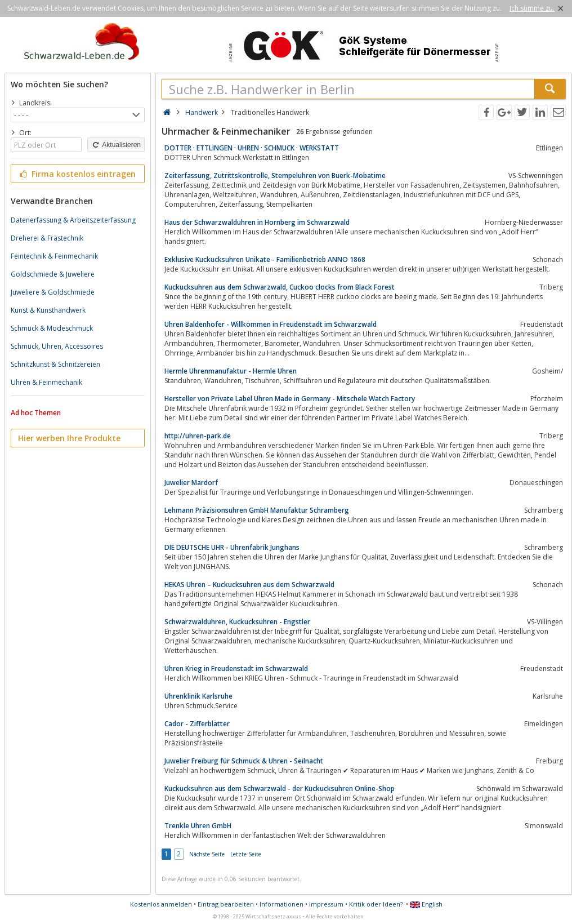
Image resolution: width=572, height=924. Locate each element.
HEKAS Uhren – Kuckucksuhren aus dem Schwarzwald (249, 585)
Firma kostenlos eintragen (77, 174)
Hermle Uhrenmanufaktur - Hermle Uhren (231, 371)
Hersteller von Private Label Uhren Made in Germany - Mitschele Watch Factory (290, 399)
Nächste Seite (207, 854)
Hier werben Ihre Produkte (69, 438)
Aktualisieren (116, 145)
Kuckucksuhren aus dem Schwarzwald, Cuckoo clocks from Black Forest (280, 287)
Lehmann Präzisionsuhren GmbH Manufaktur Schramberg (257, 510)
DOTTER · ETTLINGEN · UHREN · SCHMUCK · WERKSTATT (252, 148)
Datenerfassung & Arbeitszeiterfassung (73, 220)
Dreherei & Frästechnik (47, 238)
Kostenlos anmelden (161, 904)
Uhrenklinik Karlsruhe (198, 696)
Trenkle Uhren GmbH (198, 826)
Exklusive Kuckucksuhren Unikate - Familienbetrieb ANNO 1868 (265, 259)
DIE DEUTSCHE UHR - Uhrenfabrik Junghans (232, 547)
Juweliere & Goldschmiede (53, 292)
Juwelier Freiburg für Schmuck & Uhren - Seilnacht (244, 761)
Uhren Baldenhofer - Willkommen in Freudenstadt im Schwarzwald (271, 324)
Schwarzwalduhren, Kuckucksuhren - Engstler (237, 622)
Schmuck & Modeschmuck (52, 328)
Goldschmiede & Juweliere (53, 274)
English (426, 904)
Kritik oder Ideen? (376, 904)
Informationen (281, 904)
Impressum (326, 904)
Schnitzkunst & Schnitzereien (55, 364)
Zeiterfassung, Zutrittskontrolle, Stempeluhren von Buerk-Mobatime (275, 176)
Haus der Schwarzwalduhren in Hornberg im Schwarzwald (257, 222)
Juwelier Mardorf (191, 483)
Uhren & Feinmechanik (46, 382)
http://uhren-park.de (198, 436)
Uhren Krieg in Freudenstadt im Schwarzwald (236, 668)
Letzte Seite (246, 854)
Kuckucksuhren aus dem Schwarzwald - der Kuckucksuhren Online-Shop (280, 788)
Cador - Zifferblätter (197, 724)
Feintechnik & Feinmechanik (54, 256)
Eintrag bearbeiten (226, 904)
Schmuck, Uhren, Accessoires (57, 346)
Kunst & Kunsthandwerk (48, 310)
